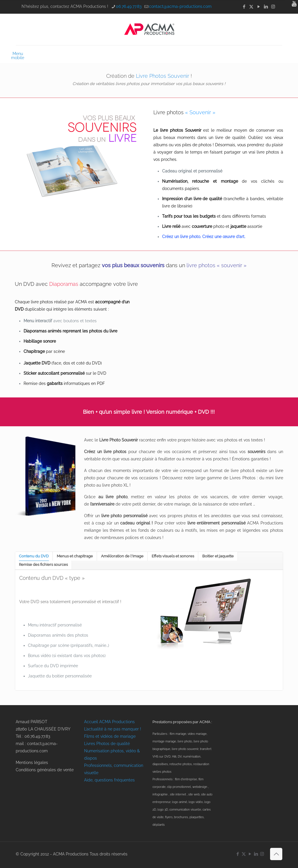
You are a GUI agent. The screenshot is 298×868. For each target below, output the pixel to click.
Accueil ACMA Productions (109, 722)
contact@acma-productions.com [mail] (180, 6)
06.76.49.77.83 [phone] (129, 6)
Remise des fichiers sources (43, 565)
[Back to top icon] (276, 854)
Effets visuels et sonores (173, 556)
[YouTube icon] (259, 7)
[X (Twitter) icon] (251, 7)
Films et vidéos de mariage (110, 736)
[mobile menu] (21, 54)
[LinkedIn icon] (266, 7)
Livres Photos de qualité (107, 744)
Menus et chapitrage (75, 556)
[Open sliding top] (291, 7)
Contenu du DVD (34, 556)
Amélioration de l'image (122, 556)
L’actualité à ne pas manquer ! (113, 729)
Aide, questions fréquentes (109, 780)
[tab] (34, 556)
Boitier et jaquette (218, 556)
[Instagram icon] (273, 7)
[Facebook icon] (244, 7)
